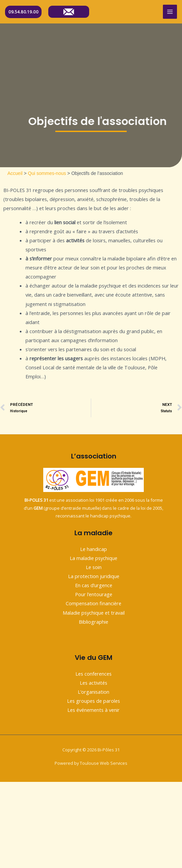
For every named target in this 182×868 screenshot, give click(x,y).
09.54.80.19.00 (23, 12)
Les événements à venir (94, 710)
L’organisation (94, 692)
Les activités (94, 683)
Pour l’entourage (94, 594)
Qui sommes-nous (59, 173)
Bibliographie (94, 622)
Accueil (27, 173)
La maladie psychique (94, 558)
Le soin (94, 567)
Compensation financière (94, 603)
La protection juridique (94, 576)
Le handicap (94, 549)
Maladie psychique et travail (94, 613)
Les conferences (94, 674)
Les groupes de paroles (94, 701)
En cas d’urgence (94, 585)
